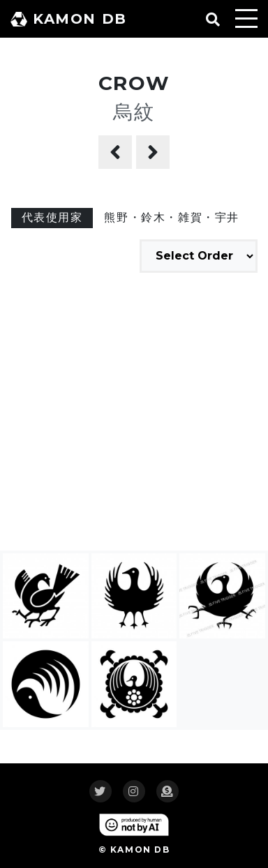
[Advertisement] (134, 414)
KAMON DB (69, 19)
